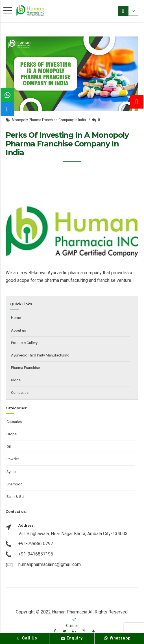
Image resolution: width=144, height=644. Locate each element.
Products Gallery (24, 343)
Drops (12, 434)
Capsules (14, 422)
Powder (13, 459)
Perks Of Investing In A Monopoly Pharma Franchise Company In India (67, 144)
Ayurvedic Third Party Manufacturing (40, 355)
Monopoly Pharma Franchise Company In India (49, 120)
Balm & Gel (15, 497)
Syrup (11, 472)
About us (18, 330)
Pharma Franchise (25, 368)
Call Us (27, 638)
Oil (9, 447)
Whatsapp (117, 638)
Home (16, 318)
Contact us (20, 393)
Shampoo (15, 484)
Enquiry (72, 638)
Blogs (16, 380)
